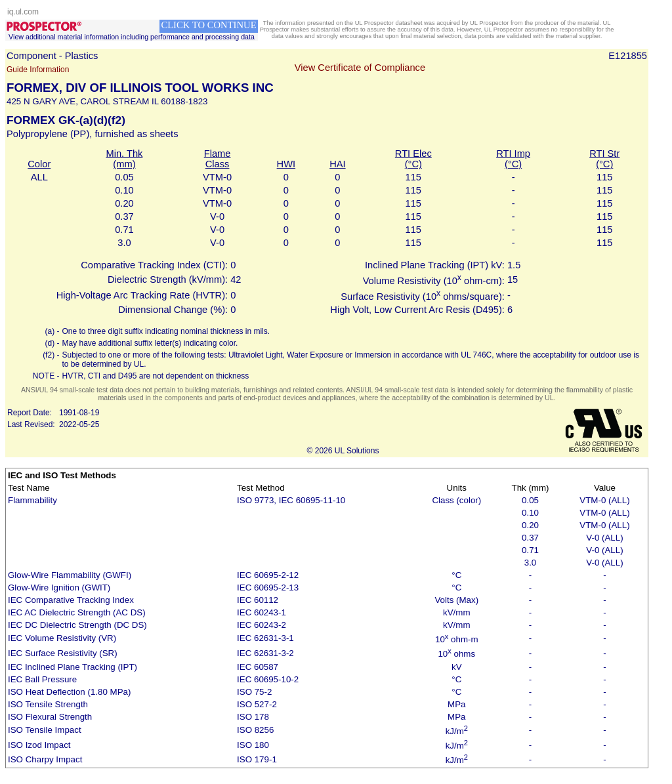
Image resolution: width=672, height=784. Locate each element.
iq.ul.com (23, 12)
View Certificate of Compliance (360, 68)
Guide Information (38, 70)
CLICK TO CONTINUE (208, 25)
